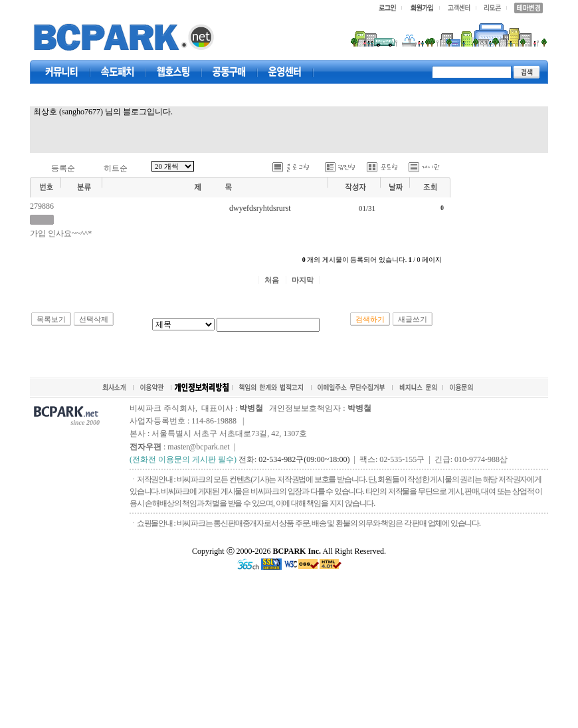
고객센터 (285, 72)
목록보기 (51, 319)
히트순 (116, 168)
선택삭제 (94, 319)
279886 (42, 206)
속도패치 (118, 72)
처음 (272, 280)
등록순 (63, 168)
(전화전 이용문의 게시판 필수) (183, 459)
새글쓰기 (413, 319)
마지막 (303, 280)
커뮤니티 (62, 72)
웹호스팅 (173, 72)
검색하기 (370, 319)
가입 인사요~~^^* (61, 233)
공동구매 (229, 72)
